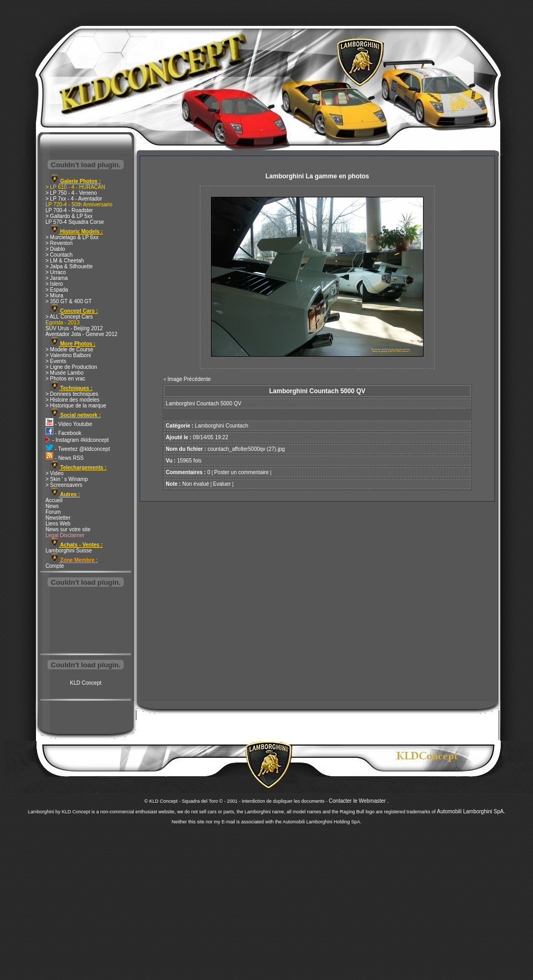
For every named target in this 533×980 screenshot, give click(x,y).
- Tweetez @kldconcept (78, 449)
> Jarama (57, 278)
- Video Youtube (69, 424)
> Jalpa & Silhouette (69, 266)
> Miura (54, 296)
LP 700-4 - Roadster (69, 210)
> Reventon (59, 243)
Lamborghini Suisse (69, 551)
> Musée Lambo (65, 373)
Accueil (54, 500)
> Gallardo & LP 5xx (69, 216)
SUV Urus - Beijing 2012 (74, 328)
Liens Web (58, 524)
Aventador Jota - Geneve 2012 (81, 334)
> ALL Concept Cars (69, 317)
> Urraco (56, 272)
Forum (53, 512)
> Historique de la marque (76, 406)
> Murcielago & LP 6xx (72, 237)
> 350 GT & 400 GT (68, 301)
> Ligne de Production (71, 367)
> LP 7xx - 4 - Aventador (74, 199)
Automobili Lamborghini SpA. (471, 811)
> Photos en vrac (65, 379)
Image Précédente (189, 379)
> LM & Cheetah (65, 261)
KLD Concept (85, 683)
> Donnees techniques (72, 394)
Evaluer (222, 484)
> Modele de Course (69, 350)
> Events (56, 361)
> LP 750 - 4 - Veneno (71, 193)
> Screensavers (64, 485)
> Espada (57, 290)
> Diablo (55, 249)
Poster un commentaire (241, 472)
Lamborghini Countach (222, 426)
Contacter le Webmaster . (359, 801)
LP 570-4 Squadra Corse (75, 222)
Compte (55, 566)
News (52, 506)
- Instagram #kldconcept (77, 440)
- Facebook (63, 433)
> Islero (54, 284)
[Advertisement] (86, 621)
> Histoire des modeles (72, 400)
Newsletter (58, 518)
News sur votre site (68, 529)
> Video (54, 473)
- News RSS (65, 458)
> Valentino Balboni (68, 355)
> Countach (59, 255)
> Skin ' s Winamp (67, 479)
